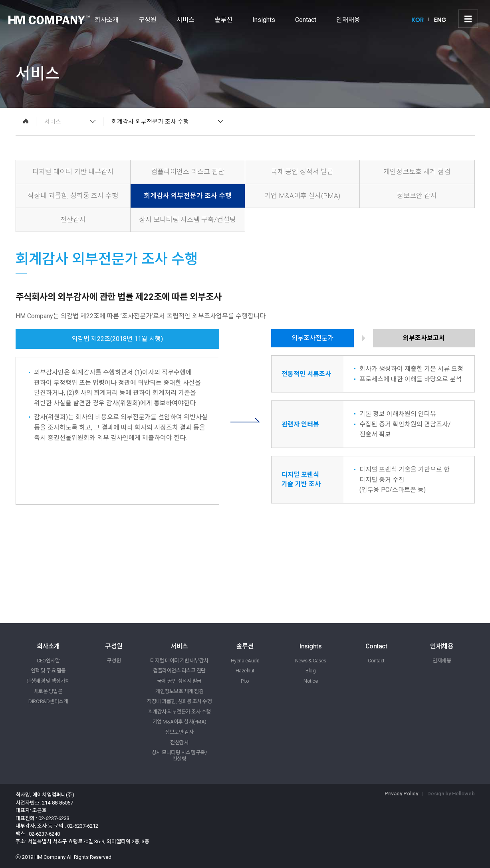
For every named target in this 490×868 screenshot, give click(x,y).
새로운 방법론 (48, 691)
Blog (310, 671)
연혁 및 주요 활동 (48, 671)
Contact (306, 20)
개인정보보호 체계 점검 (417, 172)
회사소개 (107, 20)
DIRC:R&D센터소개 (48, 701)
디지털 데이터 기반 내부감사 (73, 172)
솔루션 (223, 20)
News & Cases (311, 661)
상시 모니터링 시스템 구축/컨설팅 (187, 220)
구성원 (148, 20)
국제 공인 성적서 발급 (302, 172)
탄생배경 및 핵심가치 (48, 681)
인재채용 (348, 20)
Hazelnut (245, 671)
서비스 (185, 20)
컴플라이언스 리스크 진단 (188, 172)
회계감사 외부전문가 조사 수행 (188, 196)
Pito (245, 681)
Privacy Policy (401, 794)
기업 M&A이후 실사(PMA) (302, 196)
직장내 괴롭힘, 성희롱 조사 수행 (73, 196)
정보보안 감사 (417, 196)
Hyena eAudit (245, 661)
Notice (310, 681)
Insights (264, 20)
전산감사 (73, 220)
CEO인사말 (48, 661)
